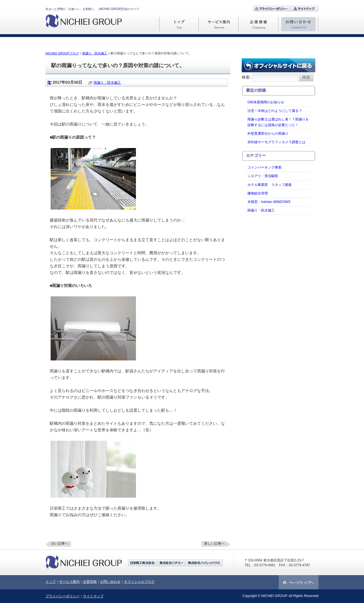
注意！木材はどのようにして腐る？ (275, 111)
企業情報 (90, 582)
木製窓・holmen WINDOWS (269, 202)
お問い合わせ (110, 582)
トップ (51, 582)
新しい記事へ (214, 543)
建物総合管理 (258, 193)
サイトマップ (93, 596)
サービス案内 (69, 582)
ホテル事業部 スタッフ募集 (270, 185)
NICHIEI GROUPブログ (62, 53)
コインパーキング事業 (264, 167)
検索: (246, 77)
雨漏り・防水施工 (95, 53)
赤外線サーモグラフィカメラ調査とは (276, 142)
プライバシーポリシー (63, 596)
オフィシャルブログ (139, 582)
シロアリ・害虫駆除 (263, 176)
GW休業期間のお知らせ (266, 102)
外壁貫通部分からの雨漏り (268, 134)
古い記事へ (60, 543)
